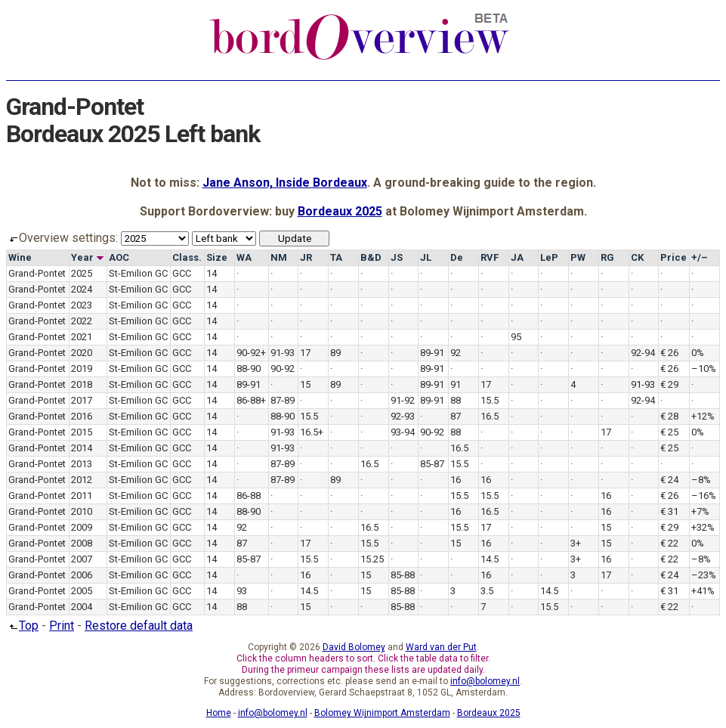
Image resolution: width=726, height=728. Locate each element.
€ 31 (669, 511)
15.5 (490, 400)
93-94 (403, 432)
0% (698, 353)
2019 (82, 369)
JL (426, 257)
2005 (82, 591)
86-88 (249, 496)
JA (517, 257)
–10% (704, 369)
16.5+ (312, 432)
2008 (82, 543)
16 (456, 480)
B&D (371, 257)
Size (217, 257)
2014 (82, 448)
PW (578, 257)
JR (306, 257)
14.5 (490, 559)
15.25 (372, 559)
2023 (82, 305)
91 (456, 384)
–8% (701, 480)
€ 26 (669, 353)
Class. (187, 257)
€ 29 (669, 384)
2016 (82, 416)
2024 (82, 289)
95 (516, 337)
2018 (82, 384)
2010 (82, 511)
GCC (182, 273)
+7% (700, 511)
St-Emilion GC (138, 273)
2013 (82, 464)
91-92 (403, 400)
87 (456, 416)
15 (305, 384)
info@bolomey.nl (485, 681)
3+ (576, 543)
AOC (119, 257)
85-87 (432, 464)
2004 (82, 607)
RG (607, 257)
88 (456, 400)
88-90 (249, 369)
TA (336, 257)
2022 (82, 321)
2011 (82, 496)
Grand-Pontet (37, 273)
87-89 (283, 400)
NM (279, 257)
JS (397, 257)
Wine (20, 257)
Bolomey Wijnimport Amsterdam (382, 713)
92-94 (643, 353)
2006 (82, 575)
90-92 (283, 369)
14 (212, 273)
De (457, 257)
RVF (490, 257)
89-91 (432, 353)
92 (456, 353)
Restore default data (139, 626)
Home (219, 713)
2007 (82, 559)
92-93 (403, 416)
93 (242, 591)
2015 (82, 432)
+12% (703, 416)
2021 (82, 337)
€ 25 (669, 432)
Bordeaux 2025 (340, 211)
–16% (704, 496)
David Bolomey (354, 647)
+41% (703, 591)
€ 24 (669, 480)
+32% (703, 527)
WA (244, 257)
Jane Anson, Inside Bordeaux (285, 183)
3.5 (487, 591)
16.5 (490, 416)
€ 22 (669, 543)
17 (305, 353)
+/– (700, 257)
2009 (82, 527)
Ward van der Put (441, 647)
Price (673, 257)
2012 (82, 480)
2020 (82, 353)
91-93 (283, 353)
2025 (82, 273)
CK (637, 257)
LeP (549, 257)
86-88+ (251, 400)
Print (62, 626)
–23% (704, 575)
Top (22, 626)
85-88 (403, 575)
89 (335, 353)
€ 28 (669, 416)
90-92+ (251, 353)
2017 (82, 400)
